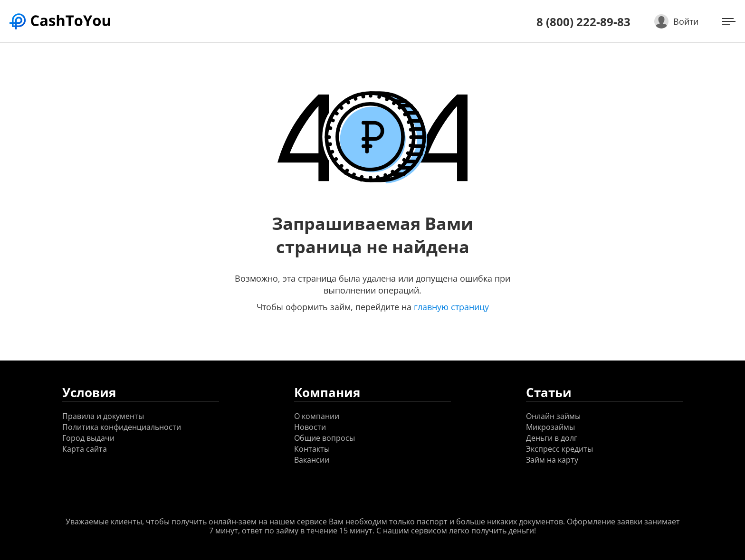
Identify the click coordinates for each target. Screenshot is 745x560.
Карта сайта (85, 449)
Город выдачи (88, 438)
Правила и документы (103, 416)
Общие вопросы (325, 438)
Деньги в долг (552, 438)
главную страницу (451, 307)
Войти (686, 21)
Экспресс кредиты (559, 449)
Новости (310, 427)
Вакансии (312, 460)
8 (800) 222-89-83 (583, 22)
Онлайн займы (553, 416)
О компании (317, 416)
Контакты (312, 449)
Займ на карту (552, 460)
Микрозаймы (550, 427)
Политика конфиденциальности (122, 427)
